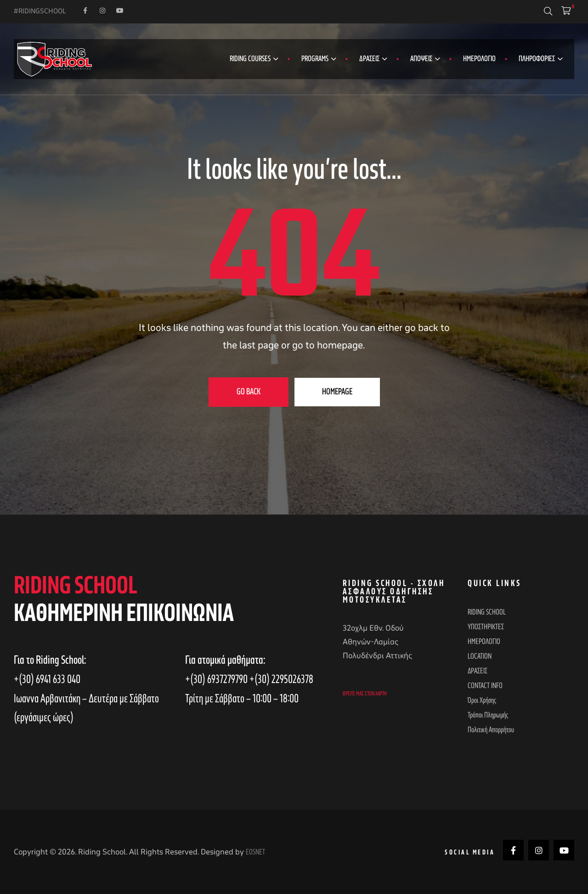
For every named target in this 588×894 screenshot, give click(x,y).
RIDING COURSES (254, 59)
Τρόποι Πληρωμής (488, 715)
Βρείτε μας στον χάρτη (365, 694)
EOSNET (255, 851)
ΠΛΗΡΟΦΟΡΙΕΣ (541, 59)
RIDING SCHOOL (487, 612)
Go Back (249, 392)
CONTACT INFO (485, 686)
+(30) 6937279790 (217, 679)
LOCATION (480, 656)
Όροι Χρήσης (482, 700)
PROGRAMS (319, 59)
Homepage (337, 392)
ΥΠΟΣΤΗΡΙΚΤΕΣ (486, 627)
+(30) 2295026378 (281, 679)
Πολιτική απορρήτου (491, 730)
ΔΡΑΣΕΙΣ (373, 59)
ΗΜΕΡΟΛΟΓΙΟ (479, 59)
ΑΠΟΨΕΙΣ (425, 59)
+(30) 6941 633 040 (47, 679)
